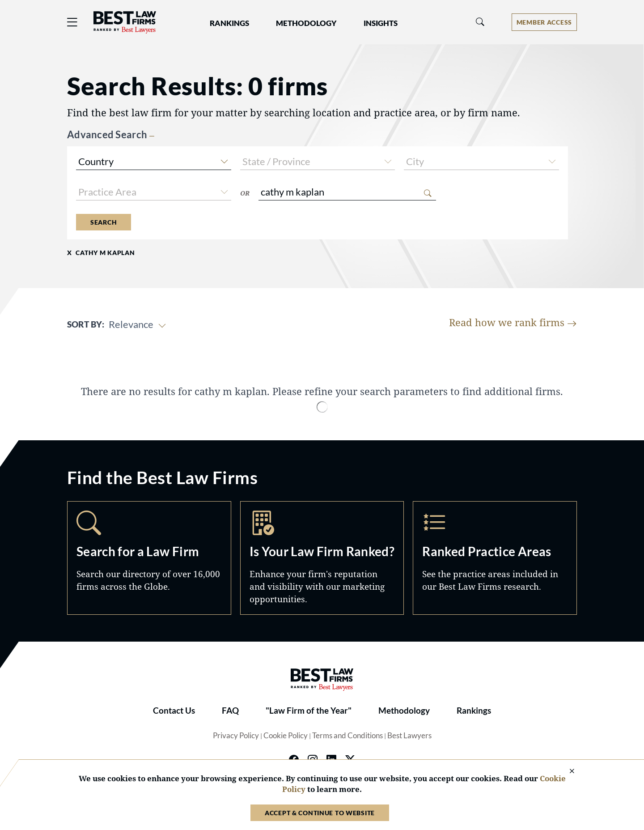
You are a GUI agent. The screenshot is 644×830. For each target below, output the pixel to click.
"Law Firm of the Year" (309, 711)
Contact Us (174, 711)
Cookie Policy (286, 736)
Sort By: (86, 324)
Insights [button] (381, 23)
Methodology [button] (306, 23)
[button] (224, 160)
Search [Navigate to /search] (149, 558)
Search (104, 222)
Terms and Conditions (347, 736)
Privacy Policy (236, 736)
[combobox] (154, 163)
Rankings (474, 711)
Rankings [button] (229, 23)
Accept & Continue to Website (320, 813)
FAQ (230, 711)
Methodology (404, 711)
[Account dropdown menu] (544, 22)
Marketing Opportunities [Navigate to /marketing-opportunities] (322, 558)
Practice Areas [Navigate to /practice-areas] (495, 558)
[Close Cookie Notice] (566, 772)
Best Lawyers (409, 736)
